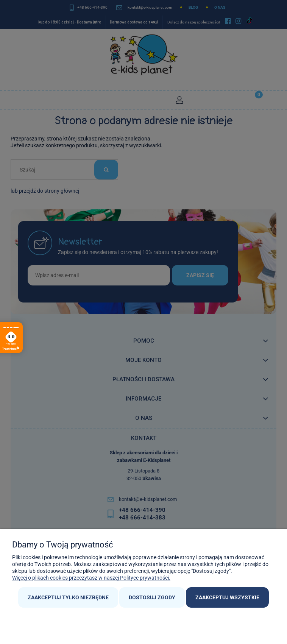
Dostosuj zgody (152, 597)
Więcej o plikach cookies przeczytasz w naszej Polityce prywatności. (91, 578)
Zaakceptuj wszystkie (227, 597)
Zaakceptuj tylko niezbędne (68, 597)
